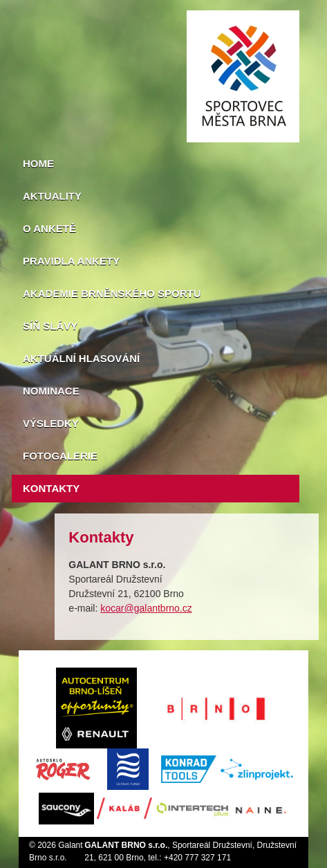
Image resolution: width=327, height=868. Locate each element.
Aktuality (52, 196)
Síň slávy (50, 326)
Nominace (51, 391)
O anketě (49, 228)
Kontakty (51, 488)
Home (38, 163)
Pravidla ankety (71, 261)
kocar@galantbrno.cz (146, 608)
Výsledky (51, 423)
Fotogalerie (60, 456)
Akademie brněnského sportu (112, 293)
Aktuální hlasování (81, 358)
